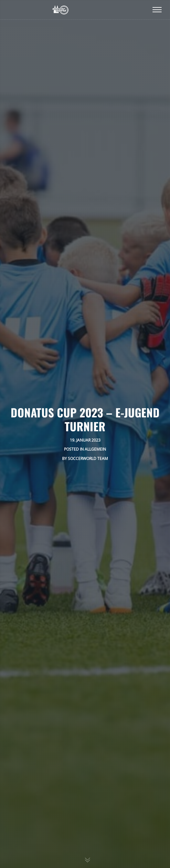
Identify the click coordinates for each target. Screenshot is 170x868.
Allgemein (95, 449)
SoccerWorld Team (88, 459)
